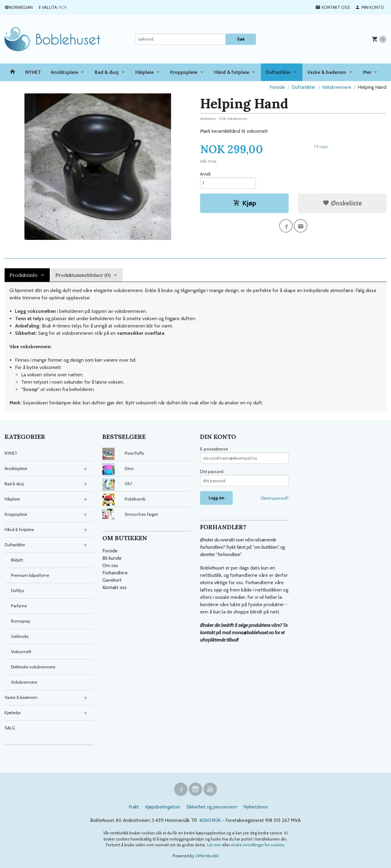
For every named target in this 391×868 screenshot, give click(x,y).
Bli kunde (112, 558)
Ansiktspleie (64, 72)
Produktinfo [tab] (24, 275)
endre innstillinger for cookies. (258, 845)
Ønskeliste (342, 203)
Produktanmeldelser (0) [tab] (83, 275)
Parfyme (19, 606)
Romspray (21, 621)
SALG (10, 728)
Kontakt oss (115, 587)
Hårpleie (144, 72)
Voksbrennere (24, 682)
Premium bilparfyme (30, 575)
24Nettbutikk (207, 856)
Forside (277, 87)
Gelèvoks (20, 636)
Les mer (215, 845)
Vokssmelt (21, 652)
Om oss (110, 565)
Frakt (134, 807)
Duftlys (18, 591)
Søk (241, 39)
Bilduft (17, 560)
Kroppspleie (184, 72)
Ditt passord (212, 472)
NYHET (33, 72)
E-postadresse (214, 449)
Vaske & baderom (327, 72)
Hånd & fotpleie (232, 72)
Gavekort (112, 580)
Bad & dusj (107, 72)
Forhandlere (115, 573)
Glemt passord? (275, 498)
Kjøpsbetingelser (163, 807)
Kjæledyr (13, 713)
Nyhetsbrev (256, 807)
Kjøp (245, 203)
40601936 (210, 820)
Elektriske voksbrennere (33, 667)
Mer (367, 72)
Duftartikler (278, 72)
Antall (205, 174)
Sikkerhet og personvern (212, 807)
